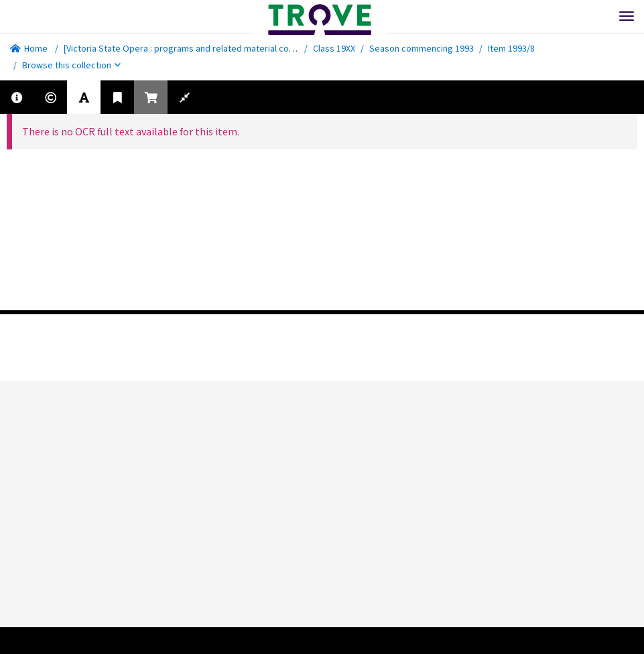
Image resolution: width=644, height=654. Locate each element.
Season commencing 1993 (422, 48)
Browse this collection (71, 65)
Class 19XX (334, 48)
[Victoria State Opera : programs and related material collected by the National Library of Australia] (261, 48)
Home (29, 48)
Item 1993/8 (511, 48)
